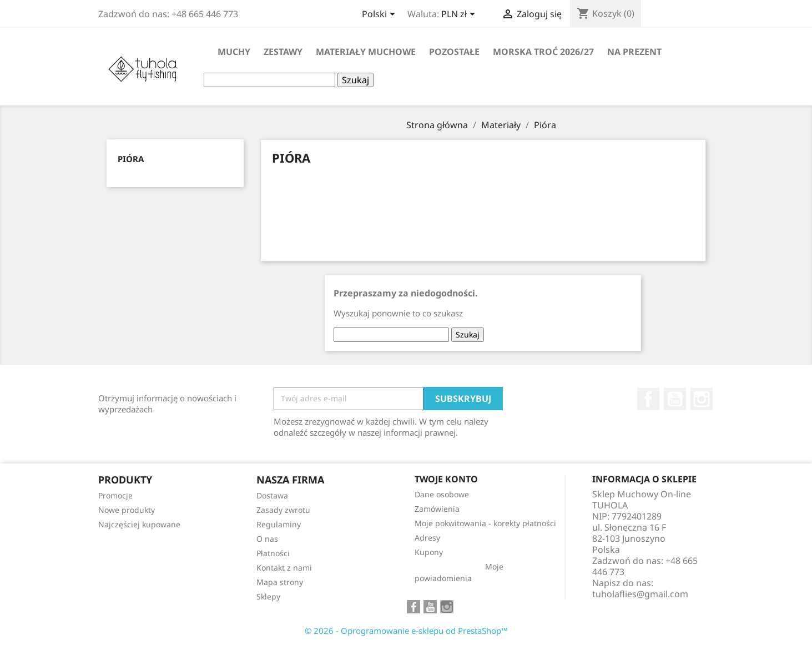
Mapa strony (280, 582)
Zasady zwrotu (283, 510)
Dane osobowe (442, 494)
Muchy (234, 52)
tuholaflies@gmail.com (640, 594)
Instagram (702, 399)
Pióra (131, 159)
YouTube (675, 399)
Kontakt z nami (284, 568)
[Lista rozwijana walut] (460, 15)
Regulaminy (279, 524)
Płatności (273, 553)
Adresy (427, 538)
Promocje (115, 495)
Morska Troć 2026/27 (543, 52)
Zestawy (283, 52)
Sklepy (268, 596)
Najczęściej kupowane (139, 524)
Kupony (429, 552)
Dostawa (272, 495)
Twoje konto (446, 479)
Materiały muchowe (366, 52)
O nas (267, 539)
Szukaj (355, 80)
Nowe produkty (127, 510)
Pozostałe (454, 52)
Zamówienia (437, 509)
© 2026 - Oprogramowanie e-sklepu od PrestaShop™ (406, 631)
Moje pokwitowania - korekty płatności (485, 523)
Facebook (648, 399)
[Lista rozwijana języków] (380, 15)
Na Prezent (634, 52)
